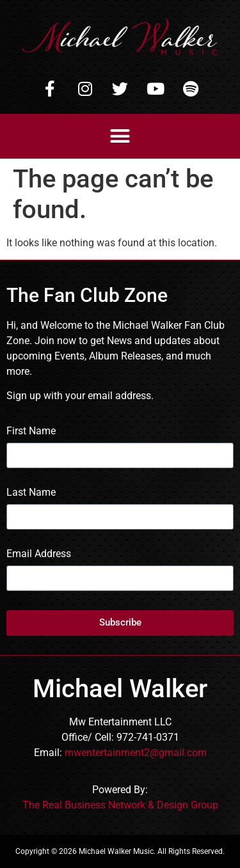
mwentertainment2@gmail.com (136, 753)
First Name (31, 431)
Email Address (39, 554)
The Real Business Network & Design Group (120, 805)
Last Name (31, 493)
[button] (120, 136)
